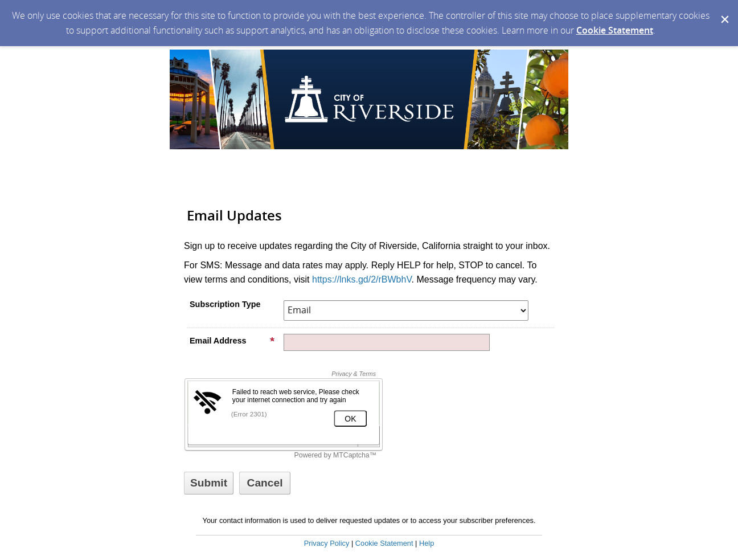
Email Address (232, 341)
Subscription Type (225, 304)
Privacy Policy (327, 543)
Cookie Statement (615, 30)
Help (427, 543)
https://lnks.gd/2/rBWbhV (362, 279)
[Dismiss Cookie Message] (724, 11)
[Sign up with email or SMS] (209, 483)
